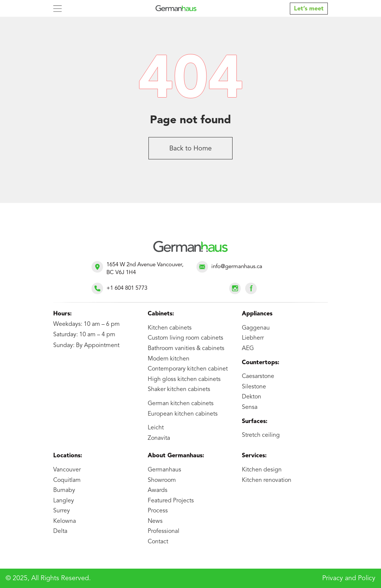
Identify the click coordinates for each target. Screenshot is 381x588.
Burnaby (64, 490)
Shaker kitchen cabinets (179, 390)
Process (158, 511)
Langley (64, 501)
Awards (158, 490)
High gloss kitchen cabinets (184, 379)
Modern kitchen (169, 359)
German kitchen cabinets (181, 404)
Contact (158, 542)
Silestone (254, 387)
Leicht (156, 428)
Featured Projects (171, 501)
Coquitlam (67, 480)
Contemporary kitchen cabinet (188, 369)
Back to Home (190, 149)
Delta (60, 531)
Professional (164, 531)
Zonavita (159, 438)
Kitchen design (262, 470)
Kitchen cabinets (170, 328)
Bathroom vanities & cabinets (186, 349)
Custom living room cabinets (185, 338)
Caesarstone (258, 376)
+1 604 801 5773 (127, 288)
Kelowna (65, 521)
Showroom (162, 480)
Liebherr (253, 338)
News (155, 521)
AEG (248, 349)
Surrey (62, 511)
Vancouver (67, 470)
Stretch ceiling (261, 435)
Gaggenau (256, 328)
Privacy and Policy (349, 578)
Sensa (250, 407)
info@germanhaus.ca (237, 267)
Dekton (252, 397)
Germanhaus (164, 470)
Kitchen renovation (267, 480)
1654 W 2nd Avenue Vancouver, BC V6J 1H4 (145, 269)
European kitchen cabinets (183, 414)
